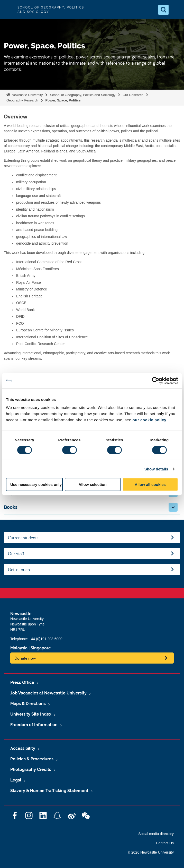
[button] (173, 507)
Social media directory (156, 834)
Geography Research (22, 100)
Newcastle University (27, 95)
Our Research (133, 95)
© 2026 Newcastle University (151, 852)
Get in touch (19, 569)
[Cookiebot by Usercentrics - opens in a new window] (156, 381)
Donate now (25, 658)
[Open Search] (163, 10)
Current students (23, 538)
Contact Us (165, 843)
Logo (8, 10)
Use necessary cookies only (36, 484)
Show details (156, 469)
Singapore (41, 648)
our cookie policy (150, 420)
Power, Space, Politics (63, 100)
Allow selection (92, 484)
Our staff (16, 553)
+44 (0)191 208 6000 (45, 639)
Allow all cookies (150, 484)
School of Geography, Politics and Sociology (83, 95)
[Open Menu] (176, 10)
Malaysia (19, 648)
